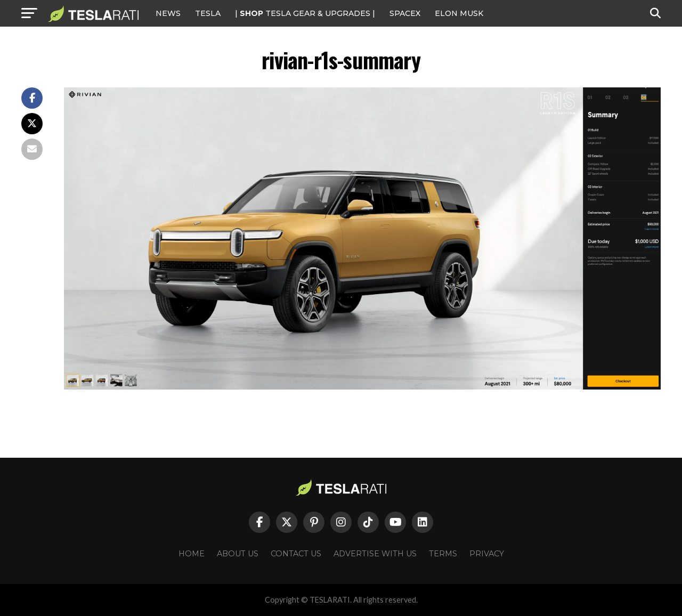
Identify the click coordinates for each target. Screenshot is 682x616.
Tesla (208, 13)
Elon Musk (459, 13)
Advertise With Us (375, 554)
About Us (238, 554)
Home (192, 554)
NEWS (168, 13)
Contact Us (296, 554)
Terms (443, 554)
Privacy (487, 554)
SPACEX (405, 13)
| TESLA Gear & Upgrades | (305, 13)
